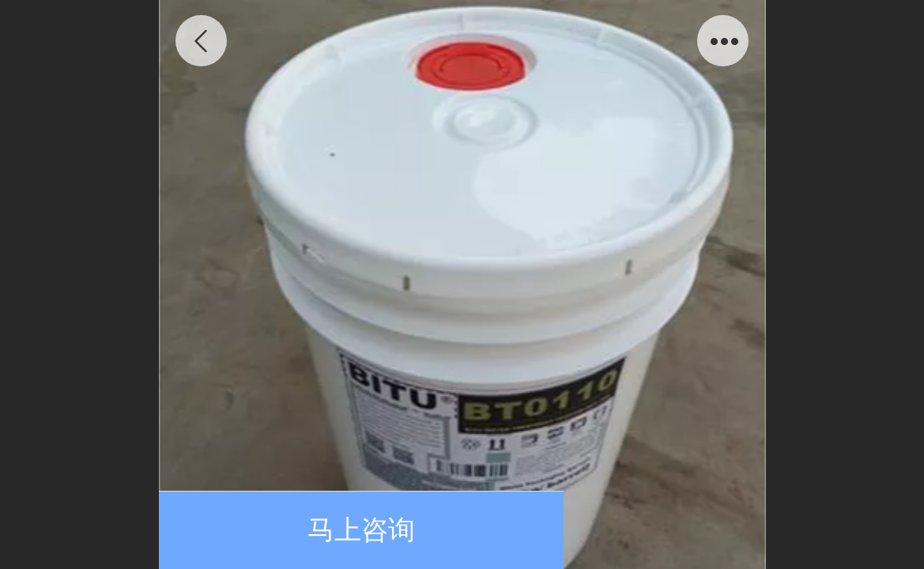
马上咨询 (361, 530)
